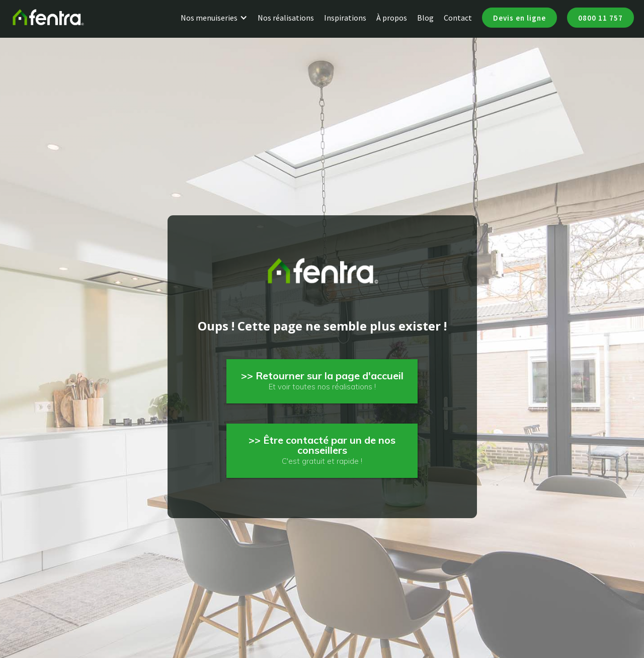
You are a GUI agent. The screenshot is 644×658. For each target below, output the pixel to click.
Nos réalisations (286, 18)
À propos (392, 18)
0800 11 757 (600, 18)
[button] (219, 18)
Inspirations (345, 18)
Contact (458, 18)
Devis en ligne (519, 18)
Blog (425, 18)
